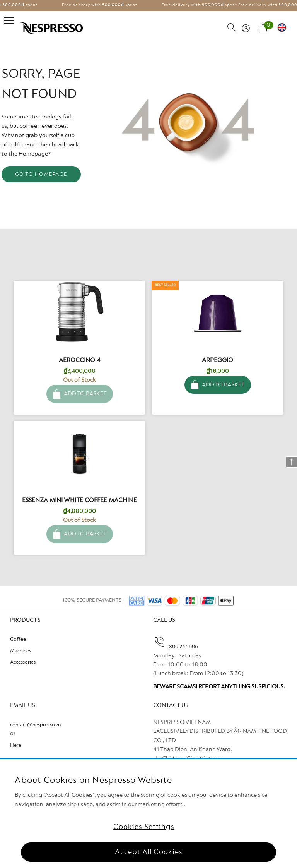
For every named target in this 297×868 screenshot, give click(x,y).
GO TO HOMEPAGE (41, 175)
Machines (20, 651)
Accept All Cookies (149, 852)
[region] (148, 814)
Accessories (23, 662)
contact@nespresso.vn (35, 725)
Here (16, 746)
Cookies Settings (144, 827)
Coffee (18, 640)
